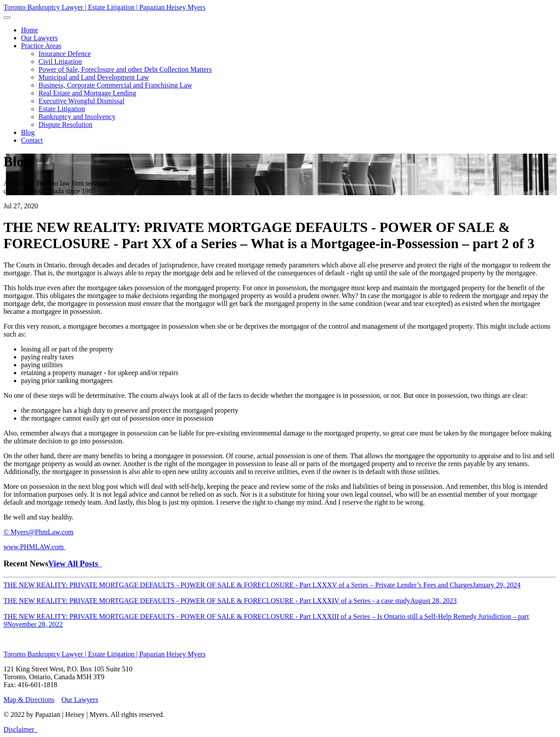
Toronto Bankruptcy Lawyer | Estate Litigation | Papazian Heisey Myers (105, 7)
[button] (41, 46)
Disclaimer (19, 729)
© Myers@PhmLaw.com (38, 532)
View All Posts (75, 563)
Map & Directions (29, 700)
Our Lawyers (80, 700)
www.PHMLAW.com (35, 547)
